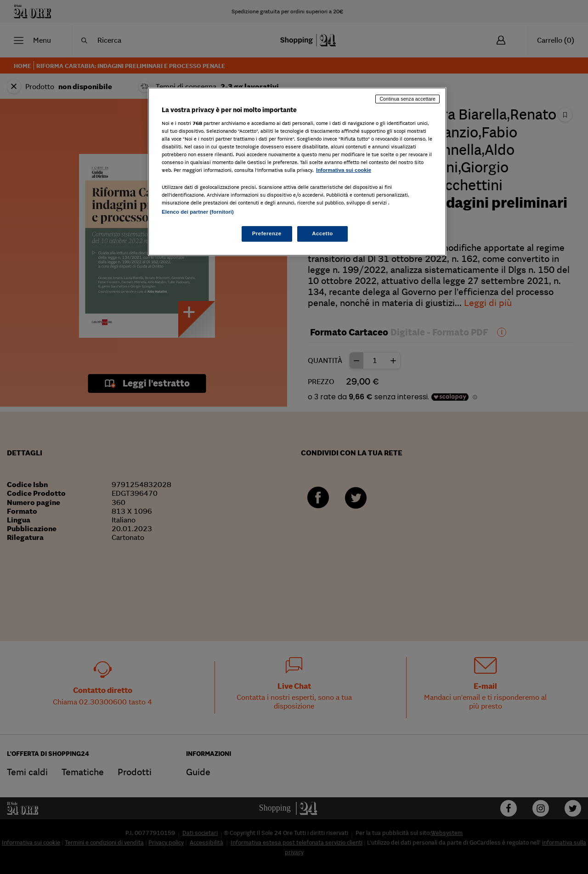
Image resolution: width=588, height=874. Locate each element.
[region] (297, 172)
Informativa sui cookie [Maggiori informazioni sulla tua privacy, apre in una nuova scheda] (344, 170)
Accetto (322, 233)
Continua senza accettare (407, 99)
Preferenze (267, 233)
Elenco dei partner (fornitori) (198, 212)
